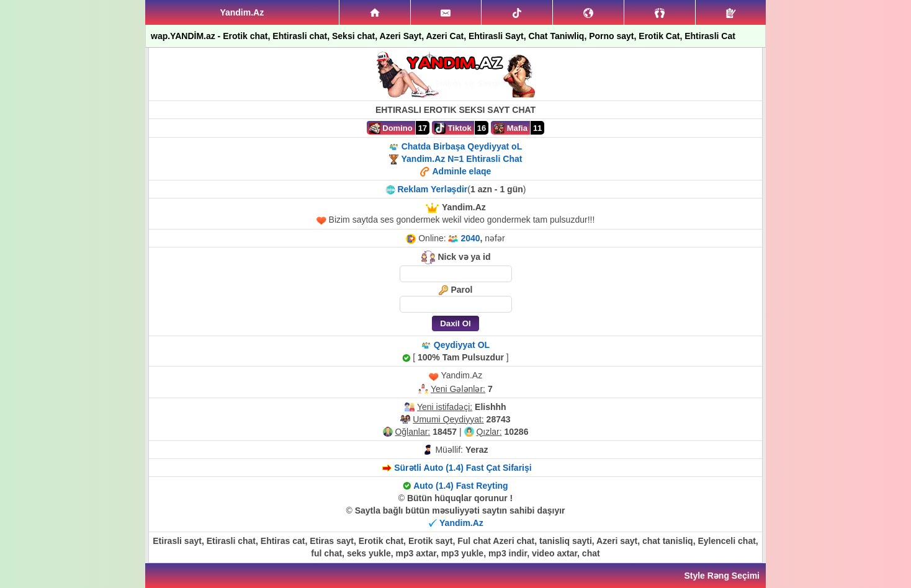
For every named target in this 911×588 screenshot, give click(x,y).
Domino (391, 128)
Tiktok (453, 128)
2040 (470, 238)
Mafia (510, 128)
